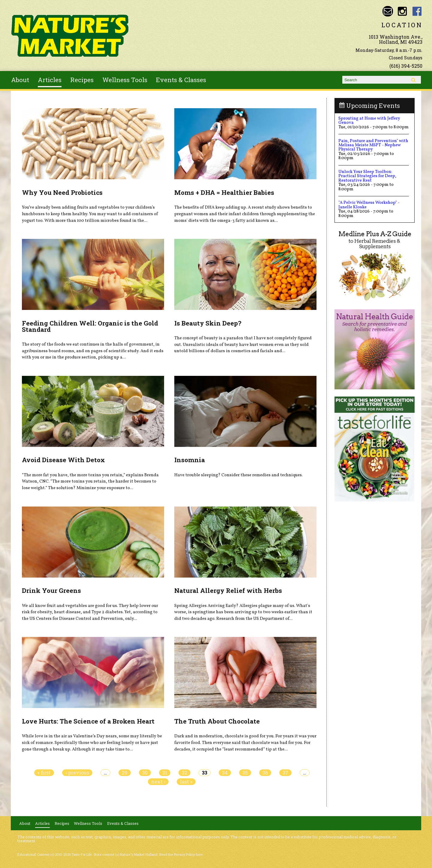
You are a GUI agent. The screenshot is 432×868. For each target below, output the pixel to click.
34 (225, 773)
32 (184, 773)
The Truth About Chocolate (217, 721)
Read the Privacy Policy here (181, 855)
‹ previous (77, 773)
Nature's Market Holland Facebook (417, 11)
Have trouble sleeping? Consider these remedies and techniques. (238, 475)
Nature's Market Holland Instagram (402, 11)
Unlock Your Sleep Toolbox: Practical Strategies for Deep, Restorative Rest (367, 176)
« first (44, 773)
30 (145, 773)
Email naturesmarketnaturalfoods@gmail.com (388, 11)
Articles (50, 80)
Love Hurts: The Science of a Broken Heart (88, 721)
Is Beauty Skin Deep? (208, 323)
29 (125, 773)
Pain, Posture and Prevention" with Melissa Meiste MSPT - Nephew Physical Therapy (373, 145)
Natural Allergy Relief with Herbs (228, 590)
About (20, 80)
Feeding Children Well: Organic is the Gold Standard (90, 326)
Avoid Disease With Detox (63, 460)
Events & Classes (181, 80)
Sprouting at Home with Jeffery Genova (369, 120)
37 (285, 773)
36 (265, 773)
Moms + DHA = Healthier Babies (224, 192)
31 (165, 773)
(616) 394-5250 (406, 66)
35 (245, 773)
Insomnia (190, 460)
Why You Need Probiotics (62, 192)
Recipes (82, 80)
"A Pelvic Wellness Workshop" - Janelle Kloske (369, 205)
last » (186, 782)
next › (158, 782)
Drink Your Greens (51, 590)
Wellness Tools (125, 80)
